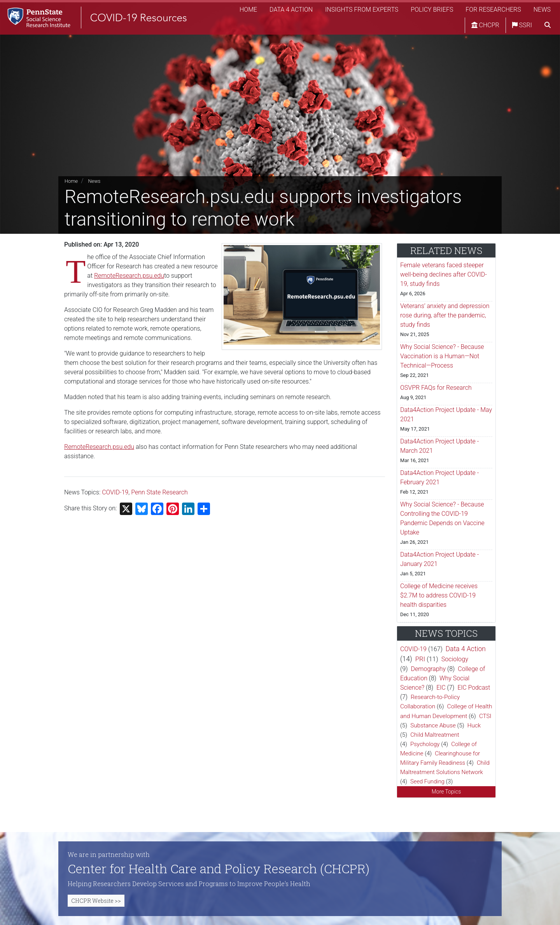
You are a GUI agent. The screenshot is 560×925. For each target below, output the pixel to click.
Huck (474, 725)
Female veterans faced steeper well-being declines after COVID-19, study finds (444, 274)
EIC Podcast (474, 688)
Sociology (455, 659)
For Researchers (493, 10)
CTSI (485, 716)
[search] (548, 25)
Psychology (425, 744)
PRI (420, 659)
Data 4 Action (291, 10)
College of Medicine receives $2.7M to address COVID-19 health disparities (439, 595)
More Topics (446, 792)
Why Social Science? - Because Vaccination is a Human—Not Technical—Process (442, 356)
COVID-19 (115, 492)
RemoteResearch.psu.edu (129, 276)
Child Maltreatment (435, 735)
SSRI (522, 25)
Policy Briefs (432, 10)
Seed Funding (427, 781)
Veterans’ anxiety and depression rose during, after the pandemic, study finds (445, 315)
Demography (429, 669)
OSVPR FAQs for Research (436, 388)
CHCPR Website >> (96, 901)
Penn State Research (159, 492)
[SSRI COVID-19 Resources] (93, 17)
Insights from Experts (362, 10)
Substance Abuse (433, 725)
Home (248, 10)
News (542, 10)
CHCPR (485, 25)
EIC (441, 688)
